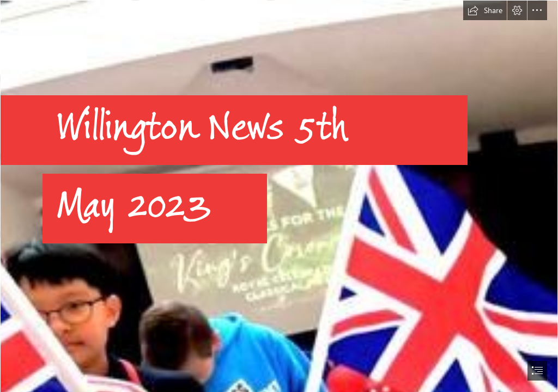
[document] (279, 196)
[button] (485, 10)
